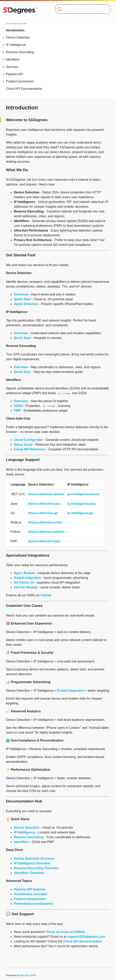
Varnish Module (26, 587)
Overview (21, 294)
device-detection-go (43, 513)
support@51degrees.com (86, 937)
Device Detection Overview (34, 859)
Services (12, 67)
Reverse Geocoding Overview (36, 868)
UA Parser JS (24, 583)
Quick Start (22, 299)
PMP (17, 411)
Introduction (15, 30)
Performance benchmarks (33, 904)
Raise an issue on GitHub (66, 932)
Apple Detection (26, 304)
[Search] (81, 9)
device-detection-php (44, 541)
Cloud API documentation (83, 941)
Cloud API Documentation (24, 89)
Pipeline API (14, 74)
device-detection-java (44, 504)
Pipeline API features (30, 889)
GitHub (46, 595)
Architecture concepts (31, 894)
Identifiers (13, 59)
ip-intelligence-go (80, 513)
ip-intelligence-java (81, 504)
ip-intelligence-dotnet (83, 494)
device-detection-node (45, 522)
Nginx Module (24, 573)
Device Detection (18, 37)
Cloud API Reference (30, 449)
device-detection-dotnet (46, 494)
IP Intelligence (16, 45)
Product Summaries (20, 81)
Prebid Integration (27, 578)
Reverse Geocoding (20, 52)
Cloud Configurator (28, 440)
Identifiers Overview (29, 873)
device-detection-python (46, 532)
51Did (18, 406)
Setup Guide (23, 445)
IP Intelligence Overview (32, 863)
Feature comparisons (30, 899)
